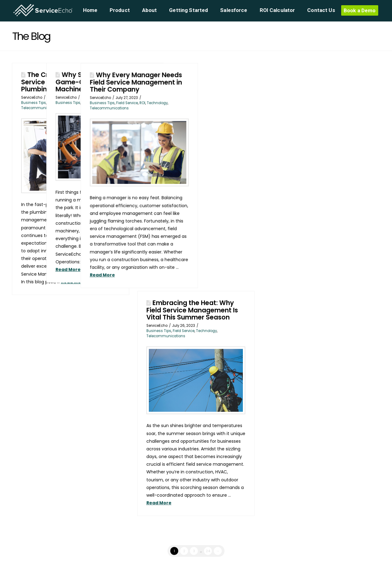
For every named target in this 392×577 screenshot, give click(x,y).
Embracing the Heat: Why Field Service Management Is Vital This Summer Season (192, 310)
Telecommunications (41, 108)
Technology (153, 103)
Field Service (58, 103)
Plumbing (79, 103)
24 (208, 551)
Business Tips (34, 103)
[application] (390, 575)
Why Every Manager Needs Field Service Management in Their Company (216, 82)
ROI (222, 103)
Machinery (131, 103)
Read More (73, 282)
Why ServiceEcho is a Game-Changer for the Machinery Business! (133, 82)
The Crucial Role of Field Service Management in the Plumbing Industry (65, 82)
